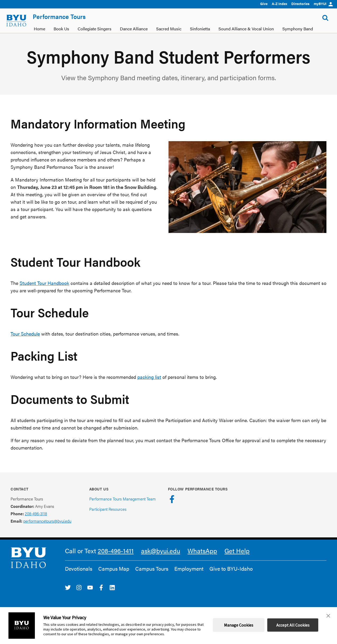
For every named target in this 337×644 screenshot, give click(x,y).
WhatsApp (202, 551)
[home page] (16, 21)
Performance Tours (59, 16)
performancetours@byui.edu (47, 521)
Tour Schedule (25, 334)
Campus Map (114, 569)
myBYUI (323, 4)
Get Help (237, 551)
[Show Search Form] (325, 18)
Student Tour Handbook (44, 283)
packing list (149, 377)
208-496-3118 (36, 514)
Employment (189, 569)
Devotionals (79, 569)
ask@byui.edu (161, 551)
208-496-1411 (116, 551)
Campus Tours (152, 569)
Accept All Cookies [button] (293, 625)
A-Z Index (279, 4)
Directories (300, 4)
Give (264, 4)
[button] (328, 616)
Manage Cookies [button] (239, 625)
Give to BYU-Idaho (231, 569)
